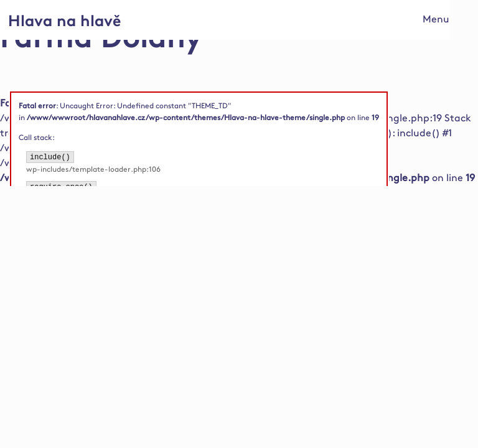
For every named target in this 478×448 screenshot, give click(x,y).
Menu (436, 20)
